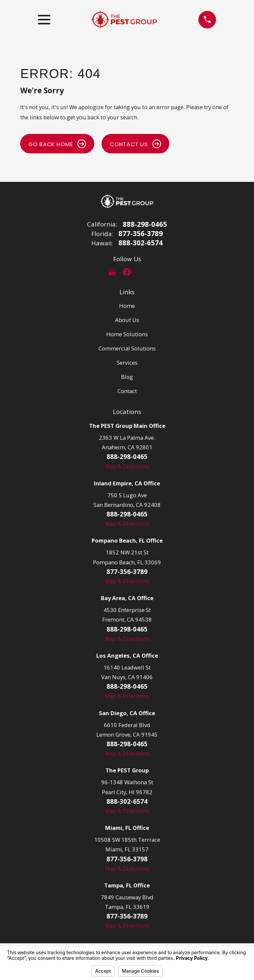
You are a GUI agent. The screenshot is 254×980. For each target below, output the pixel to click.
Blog (127, 377)
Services (127, 363)
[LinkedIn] (142, 272)
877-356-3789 (141, 234)
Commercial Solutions (127, 348)
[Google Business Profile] (112, 272)
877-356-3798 (127, 859)
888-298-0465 (145, 224)
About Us (127, 320)
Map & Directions (127, 466)
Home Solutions (127, 334)
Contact (127, 391)
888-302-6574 (141, 243)
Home (127, 306)
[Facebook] (127, 272)
